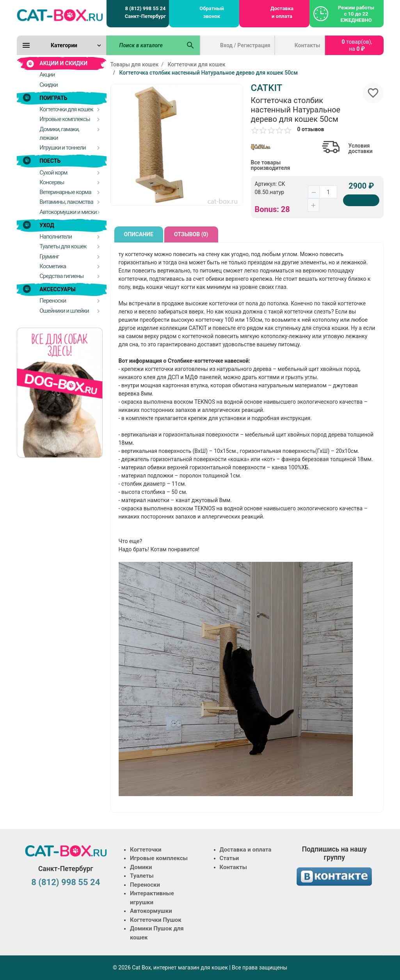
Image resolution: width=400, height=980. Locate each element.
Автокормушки (151, 911)
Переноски (145, 885)
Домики (141, 867)
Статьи (229, 858)
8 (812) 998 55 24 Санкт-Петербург (145, 12)
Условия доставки (361, 148)
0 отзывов (311, 129)
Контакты (308, 45)
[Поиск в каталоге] (144, 45)
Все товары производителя (271, 165)
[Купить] (361, 200)
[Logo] (60, 15)
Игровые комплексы (159, 858)
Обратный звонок (212, 12)
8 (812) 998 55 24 (66, 882)
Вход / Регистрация (245, 45)
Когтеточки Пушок (156, 920)
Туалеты (142, 876)
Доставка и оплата (282, 12)
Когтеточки (146, 850)
